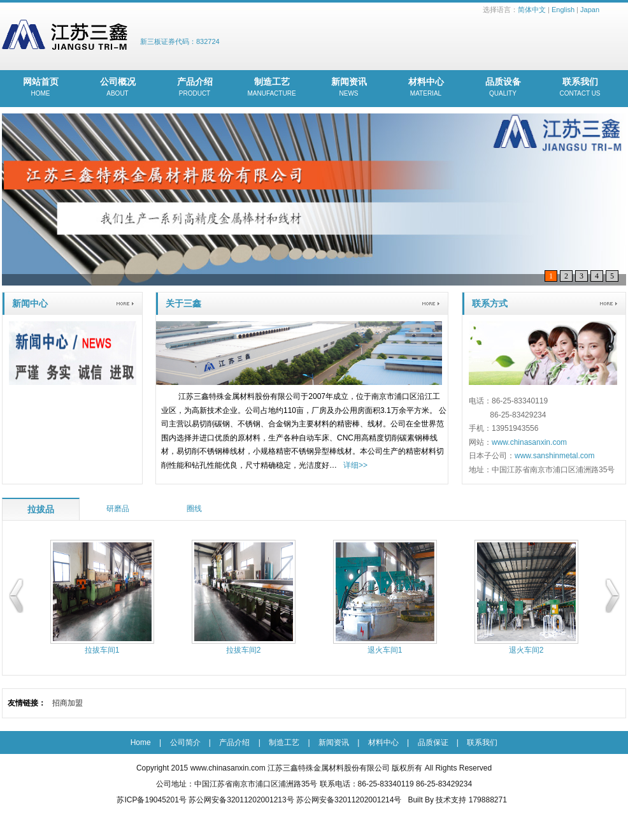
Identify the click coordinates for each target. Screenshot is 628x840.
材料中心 (426, 88)
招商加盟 (68, 703)
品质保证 (433, 742)
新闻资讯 (349, 88)
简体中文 (532, 10)
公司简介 (185, 742)
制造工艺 (272, 88)
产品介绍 (195, 88)
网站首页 (40, 88)
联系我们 (580, 88)
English (563, 10)
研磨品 (118, 509)
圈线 (194, 509)
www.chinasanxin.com (529, 442)
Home (141, 742)
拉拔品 (41, 509)
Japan (590, 10)
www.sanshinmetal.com (554, 456)
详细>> (355, 465)
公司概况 (118, 88)
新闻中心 (30, 303)
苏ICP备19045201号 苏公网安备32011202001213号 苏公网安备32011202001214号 (259, 800)
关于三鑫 (183, 303)
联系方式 (490, 303)
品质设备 (503, 88)
